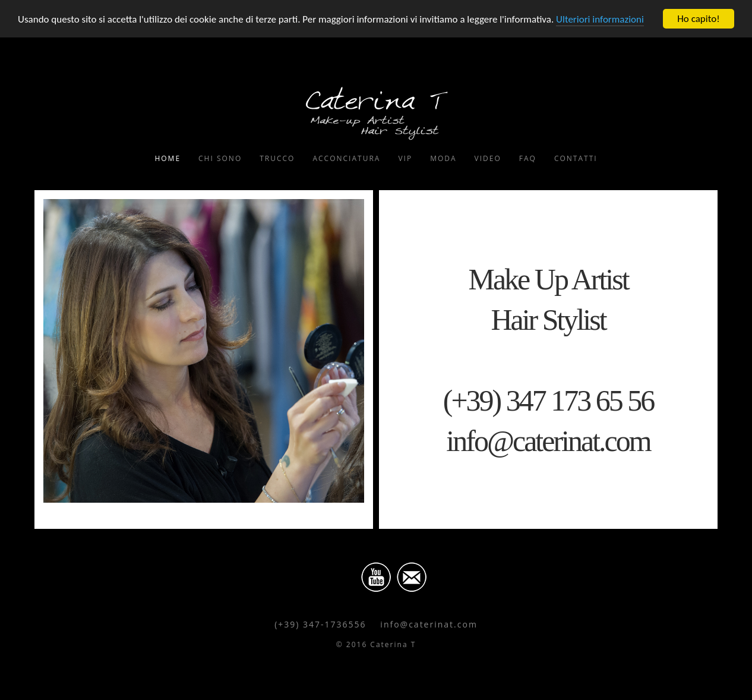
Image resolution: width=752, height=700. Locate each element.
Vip (405, 158)
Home (168, 158)
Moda (443, 158)
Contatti (576, 158)
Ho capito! (698, 19)
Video (488, 158)
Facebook (340, 577)
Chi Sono (220, 158)
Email (412, 577)
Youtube (376, 577)
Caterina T (376, 112)
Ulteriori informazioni (600, 19)
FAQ (528, 158)
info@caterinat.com (429, 624)
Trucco (277, 158)
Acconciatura (346, 158)
